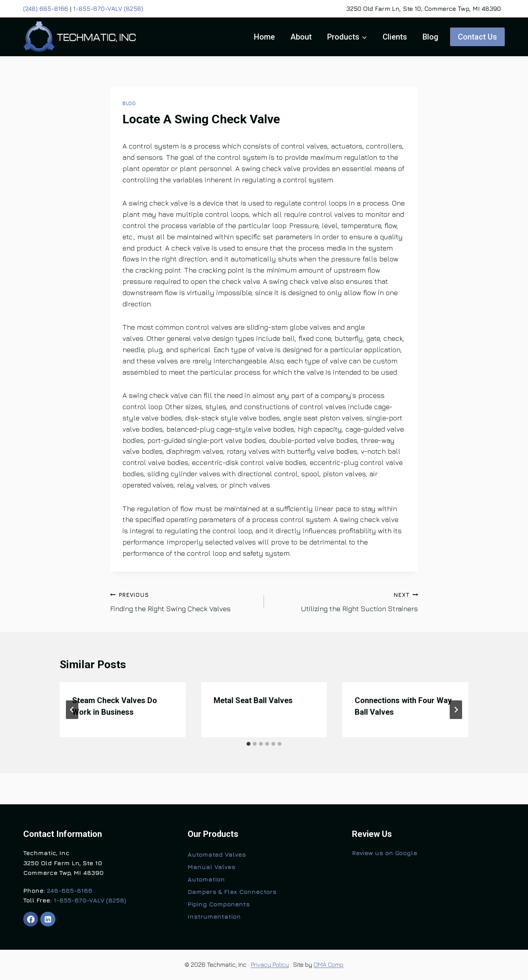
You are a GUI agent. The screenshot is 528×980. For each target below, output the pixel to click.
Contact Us (477, 37)
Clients (395, 37)
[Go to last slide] (72, 710)
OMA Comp (329, 964)
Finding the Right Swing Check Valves (184, 601)
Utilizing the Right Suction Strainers (344, 601)
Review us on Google (385, 853)
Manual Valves (211, 867)
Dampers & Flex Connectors (232, 892)
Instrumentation (214, 916)
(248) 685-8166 (46, 9)
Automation (206, 879)
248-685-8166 (70, 890)
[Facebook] (31, 919)
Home (264, 37)
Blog (431, 37)
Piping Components (219, 904)
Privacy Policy (270, 964)
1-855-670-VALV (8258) (108, 9)
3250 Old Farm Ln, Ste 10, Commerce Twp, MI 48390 (424, 9)
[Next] (456, 710)
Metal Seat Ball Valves (253, 700)
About (301, 37)
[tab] (248, 744)
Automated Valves (217, 854)
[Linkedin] (48, 919)
